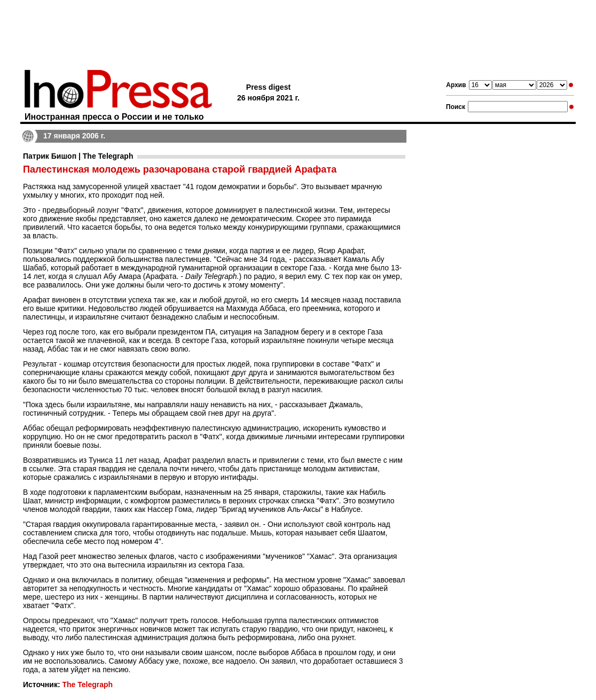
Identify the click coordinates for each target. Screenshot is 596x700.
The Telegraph (87, 685)
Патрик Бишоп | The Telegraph (78, 156)
